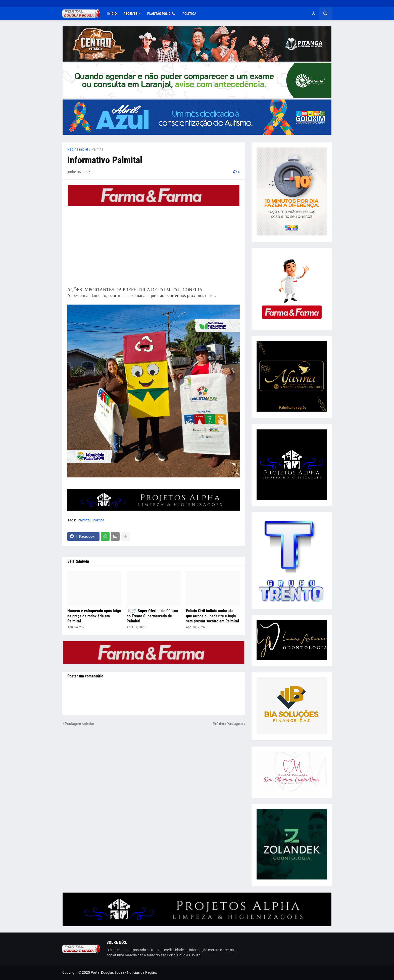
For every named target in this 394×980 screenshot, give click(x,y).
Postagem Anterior (80, 724)
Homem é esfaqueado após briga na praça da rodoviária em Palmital (94, 616)
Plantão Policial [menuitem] (161, 14)
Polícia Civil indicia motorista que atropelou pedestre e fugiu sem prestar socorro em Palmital (212, 616)
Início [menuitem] (112, 14)
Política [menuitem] (189, 14)
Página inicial (78, 149)
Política (98, 520)
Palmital (98, 149)
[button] (313, 14)
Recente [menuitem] (130, 14)
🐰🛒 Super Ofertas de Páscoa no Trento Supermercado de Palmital (152, 616)
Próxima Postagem (228, 724)
